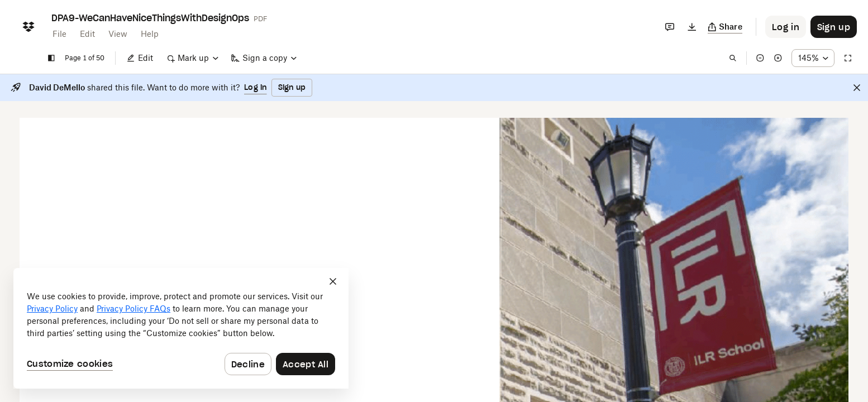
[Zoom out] (760, 58)
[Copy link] (725, 27)
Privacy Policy (52, 308)
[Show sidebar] (51, 58)
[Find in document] (733, 58)
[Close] (857, 88)
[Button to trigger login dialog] (786, 27)
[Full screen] (848, 58)
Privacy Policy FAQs (133, 308)
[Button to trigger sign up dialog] (834, 27)
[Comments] (670, 27)
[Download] (692, 27)
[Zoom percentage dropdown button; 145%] (813, 58)
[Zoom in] (778, 58)
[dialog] (181, 328)
